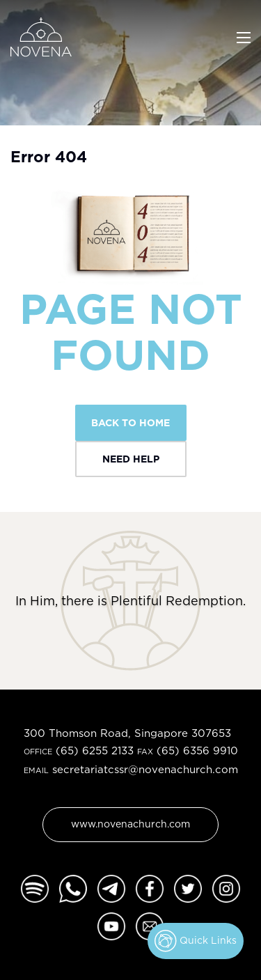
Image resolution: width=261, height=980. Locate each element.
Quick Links (196, 941)
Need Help (131, 459)
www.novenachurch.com (130, 824)
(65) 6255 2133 (95, 750)
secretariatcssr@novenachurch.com (145, 769)
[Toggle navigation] (244, 36)
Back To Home (130, 422)
